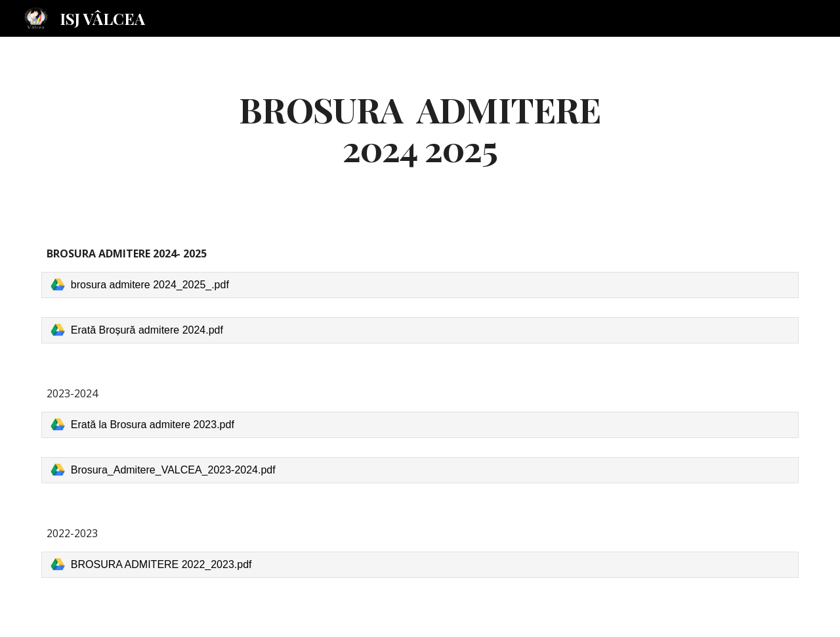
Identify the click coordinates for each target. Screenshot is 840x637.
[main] (420, 128)
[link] (420, 285)
